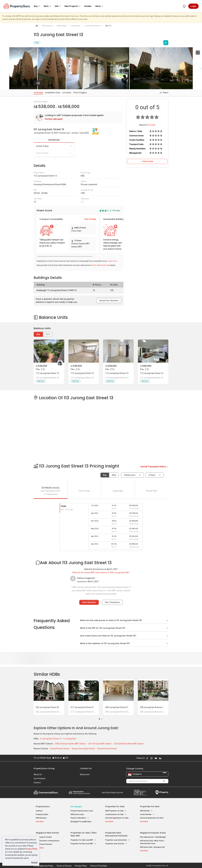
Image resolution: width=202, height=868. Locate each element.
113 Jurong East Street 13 (47, 373)
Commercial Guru (46, 792)
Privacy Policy (31, 849)
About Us (38, 774)
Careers (37, 783)
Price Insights (80, 93)
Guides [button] (88, 6)
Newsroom (85, 774)
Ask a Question (89, 602)
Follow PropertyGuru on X (164, 758)
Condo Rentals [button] (147, 815)
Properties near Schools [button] (116, 842)
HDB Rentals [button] (146, 811)
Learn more (113, 261)
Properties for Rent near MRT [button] (83, 842)
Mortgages (76, 806)
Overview (38, 93)
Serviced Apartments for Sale (117, 818)
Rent (114, 475)
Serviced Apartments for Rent (152, 818)
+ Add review (147, 161)
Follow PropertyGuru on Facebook (147, 758)
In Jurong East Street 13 (51, 739)
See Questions (112, 602)
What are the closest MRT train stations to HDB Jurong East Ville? (101, 573)
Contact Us (86, 768)
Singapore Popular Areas (153, 831)
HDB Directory (41, 818)
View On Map (90, 219)
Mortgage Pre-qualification (81, 822)
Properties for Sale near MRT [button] (83, 838)
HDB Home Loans (77, 814)
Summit (112, 792)
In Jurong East (70, 739)
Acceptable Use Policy (43, 862)
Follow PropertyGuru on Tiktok (167, 758)
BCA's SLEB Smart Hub (100, 265)
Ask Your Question (109, 301)
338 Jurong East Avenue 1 (152, 707)
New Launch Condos (44, 835)
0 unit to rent (54, 153)
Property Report (140, 792)
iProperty (162, 792)
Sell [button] (58, 6)
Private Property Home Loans (82, 811)
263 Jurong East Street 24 (47, 707)
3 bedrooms (130, 475)
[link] (78, 117)
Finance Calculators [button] (80, 818)
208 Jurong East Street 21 (117, 707)
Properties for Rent (150, 806)
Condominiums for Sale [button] (116, 815)
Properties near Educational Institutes (116, 832)
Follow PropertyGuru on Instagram (151, 758)
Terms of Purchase (99, 862)
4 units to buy (54, 146)
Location (67, 93)
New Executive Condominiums (48, 839)
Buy (38, 334)
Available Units (53, 93)
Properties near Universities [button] (117, 838)
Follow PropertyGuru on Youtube (156, 758)
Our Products (39, 779)
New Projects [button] (73, 6)
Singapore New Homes (47, 831)
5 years (152, 475)
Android (57, 758)
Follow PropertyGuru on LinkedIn (160, 758)
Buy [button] (37, 6)
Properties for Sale (115, 806)
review (152, 125)
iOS (66, 758)
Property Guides (42, 814)
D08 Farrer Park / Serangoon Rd (152, 845)
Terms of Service (64, 862)
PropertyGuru (43, 806)
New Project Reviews (44, 842)
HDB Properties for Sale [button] (116, 811)
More (100, 6)
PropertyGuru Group (44, 768)
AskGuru (39, 811)
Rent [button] (48, 6)
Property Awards (79, 792)
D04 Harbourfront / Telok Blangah (153, 835)
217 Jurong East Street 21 (82, 707)
